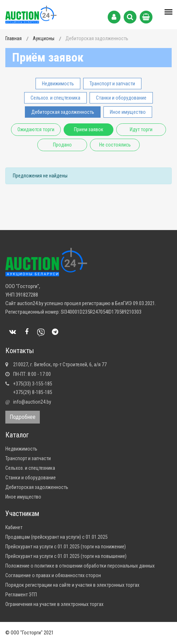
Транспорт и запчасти (112, 84)
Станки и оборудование (121, 98)
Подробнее (23, 417)
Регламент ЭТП (21, 595)
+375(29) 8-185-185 (33, 392)
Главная (14, 38)
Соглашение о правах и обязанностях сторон (53, 575)
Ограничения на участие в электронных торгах (54, 604)
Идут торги (141, 129)
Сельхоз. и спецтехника (55, 98)
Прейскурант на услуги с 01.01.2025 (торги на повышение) (66, 556)
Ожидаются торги (36, 129)
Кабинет (14, 527)
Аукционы (44, 38)
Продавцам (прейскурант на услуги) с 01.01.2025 (57, 537)
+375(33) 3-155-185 (33, 384)
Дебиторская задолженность (63, 112)
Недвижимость (58, 84)
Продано (62, 145)
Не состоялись (115, 145)
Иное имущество (128, 112)
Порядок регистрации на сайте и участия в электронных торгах (72, 585)
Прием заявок (89, 129)
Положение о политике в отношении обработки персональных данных (80, 566)
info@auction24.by (32, 402)
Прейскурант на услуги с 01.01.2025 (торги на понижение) (66, 547)
